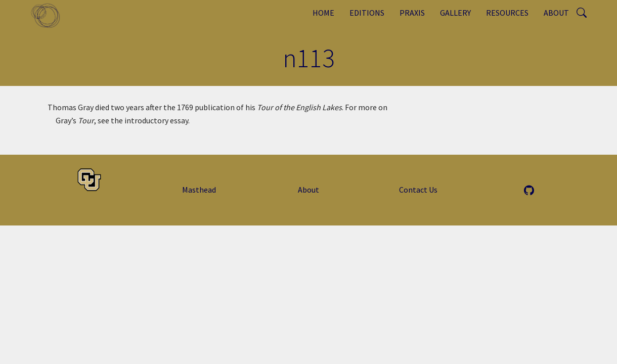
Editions (367, 13)
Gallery (455, 13)
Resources (507, 13)
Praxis (412, 13)
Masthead (199, 190)
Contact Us (418, 190)
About (556, 13)
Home (323, 13)
